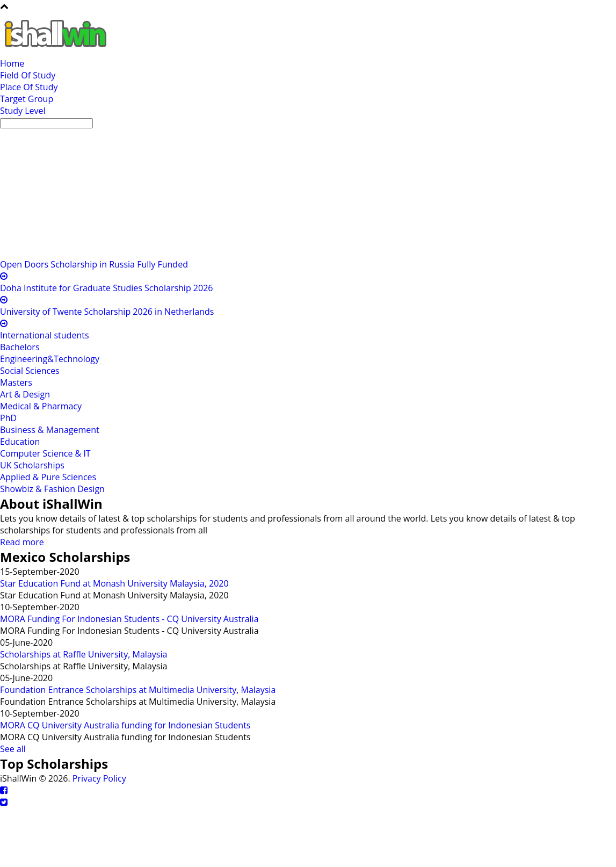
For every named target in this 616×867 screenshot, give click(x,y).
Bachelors (20, 347)
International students (45, 335)
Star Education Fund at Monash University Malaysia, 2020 (114, 583)
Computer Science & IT (45, 453)
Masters (16, 382)
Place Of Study (29, 87)
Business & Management (50, 430)
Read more (22, 542)
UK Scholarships (32, 465)
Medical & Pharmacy (41, 406)
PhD (8, 418)
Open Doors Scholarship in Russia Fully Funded (94, 264)
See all (13, 749)
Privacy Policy (99, 778)
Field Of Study (28, 75)
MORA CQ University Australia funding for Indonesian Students (125, 725)
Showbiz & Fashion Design (52, 489)
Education (20, 442)
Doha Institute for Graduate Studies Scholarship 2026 (106, 288)
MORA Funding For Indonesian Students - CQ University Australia (129, 619)
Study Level (23, 111)
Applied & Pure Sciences (48, 477)
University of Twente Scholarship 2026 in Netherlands (107, 312)
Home (12, 63)
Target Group (27, 99)
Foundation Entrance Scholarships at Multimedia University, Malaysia (138, 690)
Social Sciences (30, 371)
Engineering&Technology (50, 359)
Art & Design (25, 394)
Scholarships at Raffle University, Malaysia (84, 654)
